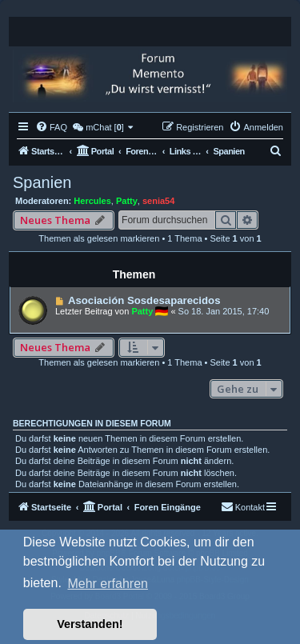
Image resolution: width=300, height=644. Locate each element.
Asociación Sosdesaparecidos (144, 300)
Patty (127, 201)
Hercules (92, 201)
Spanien (42, 182)
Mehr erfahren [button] (108, 584)
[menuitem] (51, 127)
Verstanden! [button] (90, 624)
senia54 (158, 201)
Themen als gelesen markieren (99, 238)
